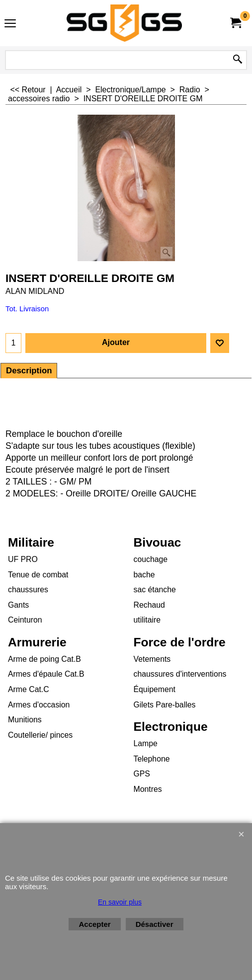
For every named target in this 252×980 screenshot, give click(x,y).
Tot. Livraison (27, 309)
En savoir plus (120, 902)
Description (29, 371)
